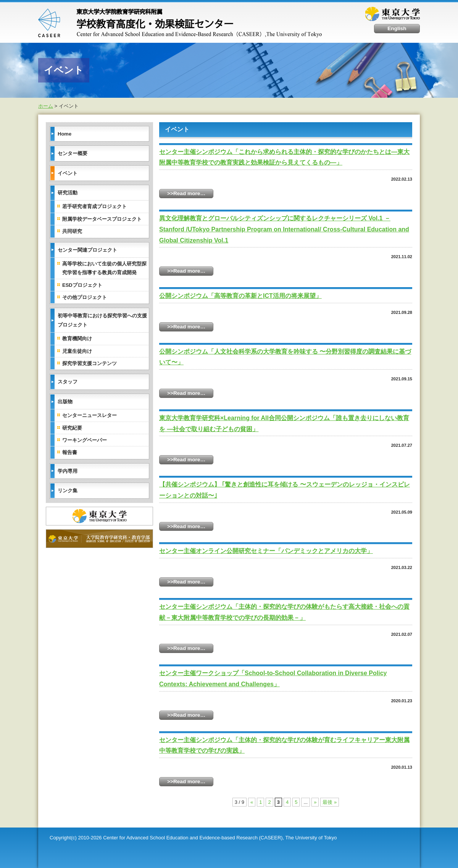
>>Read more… (186, 193)
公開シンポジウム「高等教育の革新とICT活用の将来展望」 (240, 296)
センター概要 (73, 153)
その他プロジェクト (85, 297)
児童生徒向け (77, 351)
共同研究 (72, 231)
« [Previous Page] (252, 802)
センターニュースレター (90, 415)
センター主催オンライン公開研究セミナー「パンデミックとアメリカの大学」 (266, 551)
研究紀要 (72, 428)
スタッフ (68, 382)
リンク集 (68, 491)
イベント (68, 173)
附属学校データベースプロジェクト (102, 219)
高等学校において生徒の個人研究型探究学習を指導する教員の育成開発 (104, 268)
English (398, 28)
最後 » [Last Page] (330, 802)
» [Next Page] (315, 802)
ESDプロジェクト (82, 285)
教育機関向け (77, 339)
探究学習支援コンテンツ (90, 363)
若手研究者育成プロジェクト (94, 206)
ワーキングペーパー (85, 440)
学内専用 (68, 471)
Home (65, 133)
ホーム (46, 106)
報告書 (70, 452)
